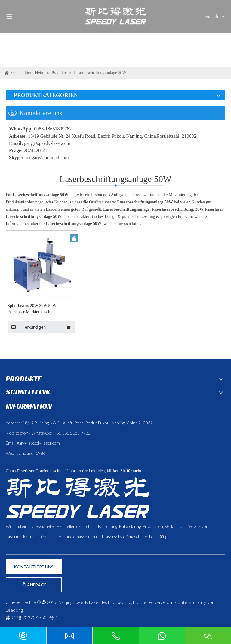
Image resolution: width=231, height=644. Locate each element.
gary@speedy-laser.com (38, 443)
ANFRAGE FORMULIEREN (34, 587)
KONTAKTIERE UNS (34, 567)
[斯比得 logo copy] (78, 498)
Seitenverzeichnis (159, 602)
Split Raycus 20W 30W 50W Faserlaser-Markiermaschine (32, 309)
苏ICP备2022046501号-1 (32, 617)
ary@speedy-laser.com (48, 143)
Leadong (14, 610)
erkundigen (27, 327)
